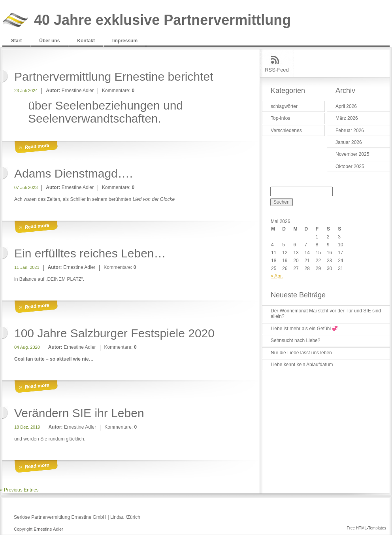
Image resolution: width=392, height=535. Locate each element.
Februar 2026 (350, 130)
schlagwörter (284, 106)
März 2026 (347, 118)
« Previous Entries (19, 490)
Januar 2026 (349, 142)
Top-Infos (280, 118)
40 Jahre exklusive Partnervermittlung (162, 20)
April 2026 (346, 106)
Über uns (49, 41)
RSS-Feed (277, 70)
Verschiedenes (286, 130)
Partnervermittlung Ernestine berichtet (114, 77)
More (36, 147)
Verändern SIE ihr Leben (79, 413)
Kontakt (86, 41)
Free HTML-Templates (367, 528)
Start (16, 41)
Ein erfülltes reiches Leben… (90, 253)
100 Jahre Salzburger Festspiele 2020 (114, 333)
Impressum (125, 41)
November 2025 (352, 154)
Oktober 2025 (350, 166)
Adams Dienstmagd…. (73, 173)
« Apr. (277, 276)
